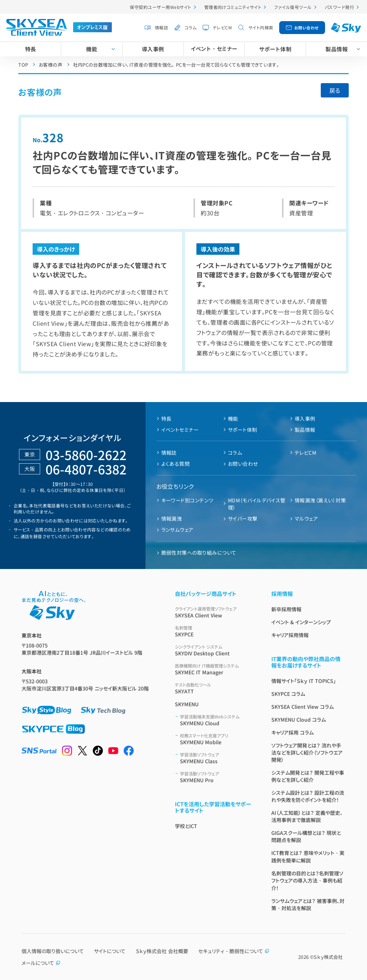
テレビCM (222, 27)
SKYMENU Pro (217, 777)
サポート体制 (275, 49)
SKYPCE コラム (288, 694)
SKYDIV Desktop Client (215, 650)
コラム (190, 27)
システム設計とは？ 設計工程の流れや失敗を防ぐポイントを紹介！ (308, 796)
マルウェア (306, 518)
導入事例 (153, 49)
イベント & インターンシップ (301, 622)
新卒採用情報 (286, 609)
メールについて (41, 963)
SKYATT (215, 688)
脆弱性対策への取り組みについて (199, 553)
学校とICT (186, 826)
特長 (31, 49)
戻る (335, 90)
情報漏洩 (172, 518)
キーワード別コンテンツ (187, 500)
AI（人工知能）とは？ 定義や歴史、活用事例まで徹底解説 (307, 816)
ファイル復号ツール (293, 7)
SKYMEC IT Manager (215, 669)
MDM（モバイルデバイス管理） (257, 504)
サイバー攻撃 (243, 518)
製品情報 (305, 430)
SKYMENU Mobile (217, 739)
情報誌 (161, 27)
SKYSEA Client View (215, 612)
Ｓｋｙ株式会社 (328, 957)
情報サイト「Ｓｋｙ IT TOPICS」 (304, 681)
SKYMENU (187, 704)
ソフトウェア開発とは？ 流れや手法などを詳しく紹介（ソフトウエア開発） (307, 752)
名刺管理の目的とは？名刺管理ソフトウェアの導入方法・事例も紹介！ (307, 881)
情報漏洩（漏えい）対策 (320, 500)
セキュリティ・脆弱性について (234, 951)
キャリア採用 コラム (292, 732)
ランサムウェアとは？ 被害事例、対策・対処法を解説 (308, 904)
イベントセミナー (180, 430)
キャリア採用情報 (290, 635)
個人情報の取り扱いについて (53, 951)
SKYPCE (215, 631)
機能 (92, 49)
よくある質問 (176, 464)
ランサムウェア (177, 530)
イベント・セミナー (214, 49)
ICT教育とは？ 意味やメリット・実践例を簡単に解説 (308, 857)
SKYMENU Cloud (217, 720)
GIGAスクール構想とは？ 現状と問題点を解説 (306, 836)
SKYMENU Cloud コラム (299, 720)
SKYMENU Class (217, 758)
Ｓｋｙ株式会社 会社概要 (162, 951)
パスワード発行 (339, 7)
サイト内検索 (261, 27)
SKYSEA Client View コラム (302, 707)
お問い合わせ (306, 28)
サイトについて (110, 951)
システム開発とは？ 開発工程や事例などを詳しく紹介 (308, 776)
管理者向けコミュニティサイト (233, 7)
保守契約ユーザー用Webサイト (160, 7)
